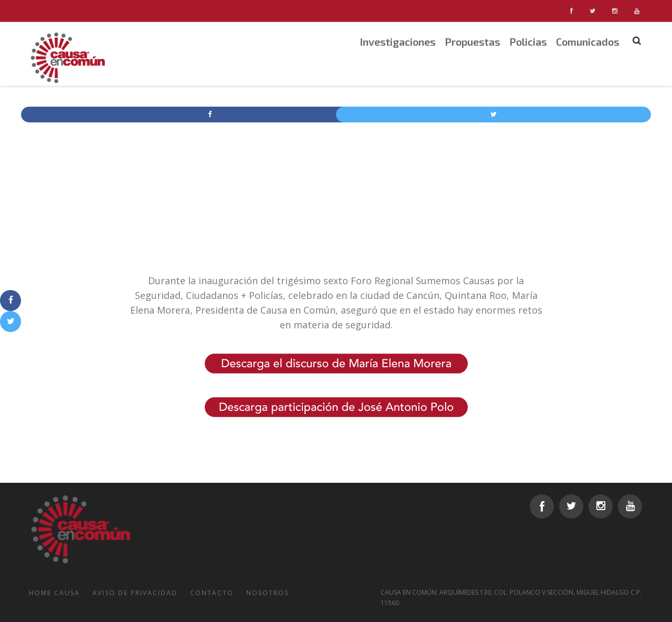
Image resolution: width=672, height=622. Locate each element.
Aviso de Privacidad (135, 593)
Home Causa (54, 593)
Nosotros (267, 593)
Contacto (212, 593)
